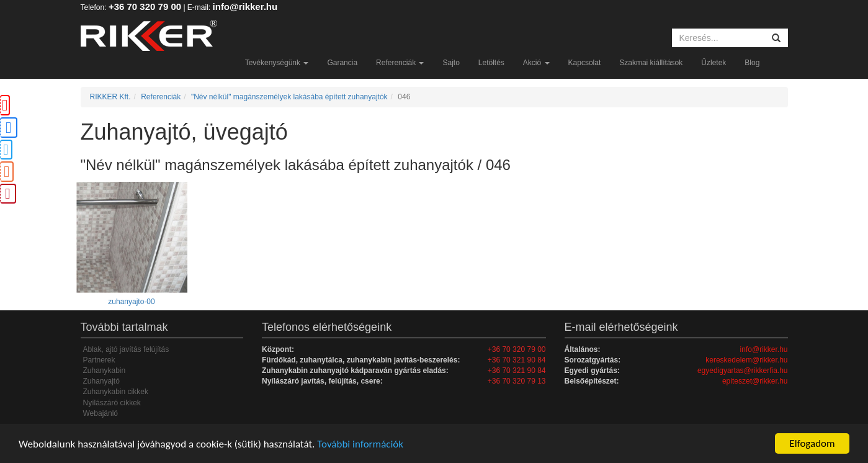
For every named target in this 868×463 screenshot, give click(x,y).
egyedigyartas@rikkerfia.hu (743, 371)
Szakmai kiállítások (651, 63)
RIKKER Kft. (110, 97)
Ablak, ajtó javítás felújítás (126, 349)
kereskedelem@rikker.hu (746, 360)
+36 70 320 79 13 (517, 381)
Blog (752, 63)
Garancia (342, 63)
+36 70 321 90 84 (517, 360)
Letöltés (491, 63)
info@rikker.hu (245, 7)
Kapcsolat (585, 63)
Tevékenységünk (277, 63)
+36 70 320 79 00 (145, 7)
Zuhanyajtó (101, 381)
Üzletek (714, 63)
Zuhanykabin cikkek (116, 392)
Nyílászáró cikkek (112, 403)
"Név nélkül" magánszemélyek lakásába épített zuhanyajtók (289, 97)
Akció (536, 63)
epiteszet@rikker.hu (755, 381)
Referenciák (400, 63)
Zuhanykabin (105, 371)
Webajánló (101, 413)
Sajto (451, 63)
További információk (360, 444)
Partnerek (99, 360)
